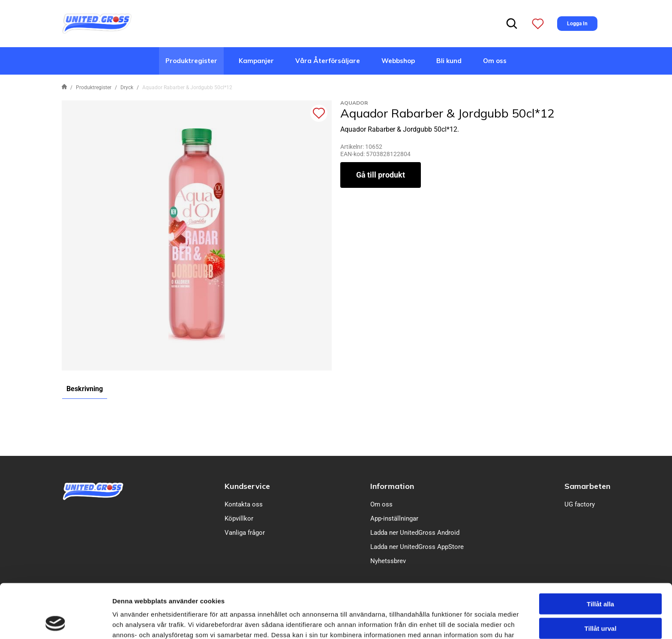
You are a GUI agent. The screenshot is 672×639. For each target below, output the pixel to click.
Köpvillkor (239, 518)
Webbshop (398, 61)
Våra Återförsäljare (328, 61)
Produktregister (191, 61)
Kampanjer (256, 61)
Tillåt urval (601, 577)
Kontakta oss (244, 504)
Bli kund (449, 61)
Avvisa (600, 601)
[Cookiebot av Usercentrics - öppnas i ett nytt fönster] (55, 622)
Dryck (127, 87)
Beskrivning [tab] (85, 389)
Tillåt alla (600, 553)
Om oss (495, 61)
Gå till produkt (381, 175)
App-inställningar (394, 518)
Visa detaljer (466, 622)
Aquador (354, 103)
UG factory (580, 504)
